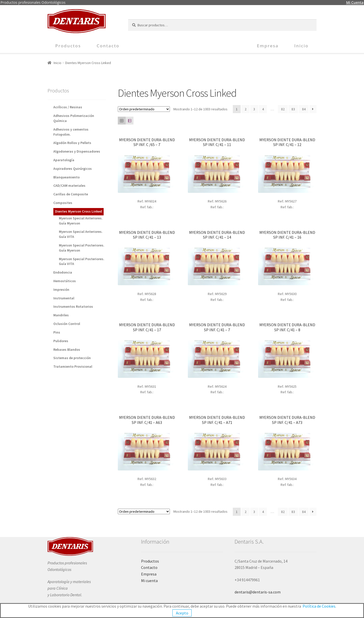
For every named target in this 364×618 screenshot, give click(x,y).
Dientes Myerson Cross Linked (78, 211)
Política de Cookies (319, 606)
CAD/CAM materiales (69, 186)
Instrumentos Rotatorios (73, 306)
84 (304, 109)
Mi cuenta (149, 581)
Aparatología (64, 160)
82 (283, 109)
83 (293, 109)
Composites (63, 203)
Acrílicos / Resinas (68, 107)
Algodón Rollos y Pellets (72, 143)
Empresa (268, 46)
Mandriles (61, 315)
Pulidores (61, 341)
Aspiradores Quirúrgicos (73, 169)
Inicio (301, 46)
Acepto (182, 613)
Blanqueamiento (66, 177)
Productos (68, 46)
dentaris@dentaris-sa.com (258, 592)
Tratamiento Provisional (73, 366)
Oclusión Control (67, 324)
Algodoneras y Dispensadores (77, 151)
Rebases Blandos (67, 349)
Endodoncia (63, 272)
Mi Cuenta (355, 2)
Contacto (108, 46)
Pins (57, 332)
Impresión (61, 290)
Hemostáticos (65, 281)
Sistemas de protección (72, 358)
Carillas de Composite (71, 194)
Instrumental (64, 298)
